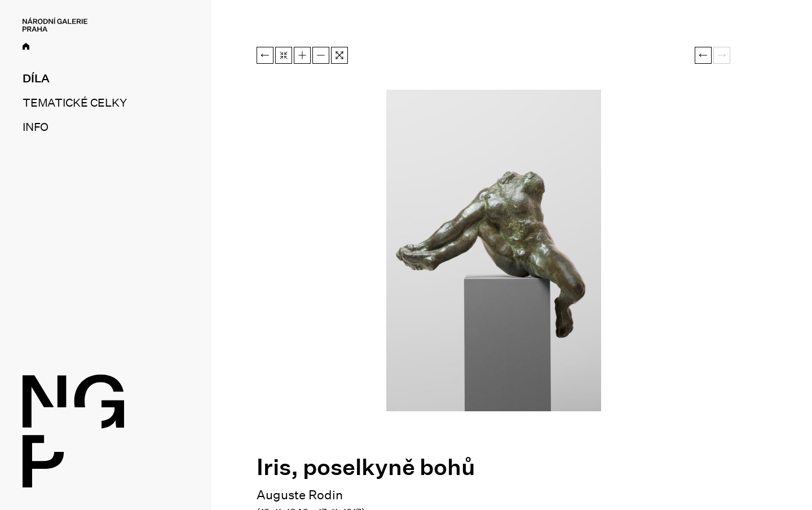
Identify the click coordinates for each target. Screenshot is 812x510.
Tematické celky (74, 103)
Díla (36, 78)
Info (36, 127)
